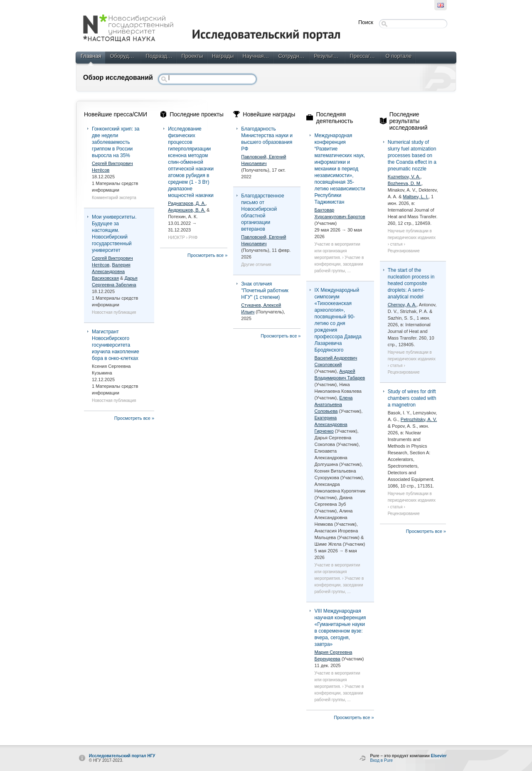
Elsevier (439, 756)
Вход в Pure (381, 760)
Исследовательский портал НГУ (122, 756)
